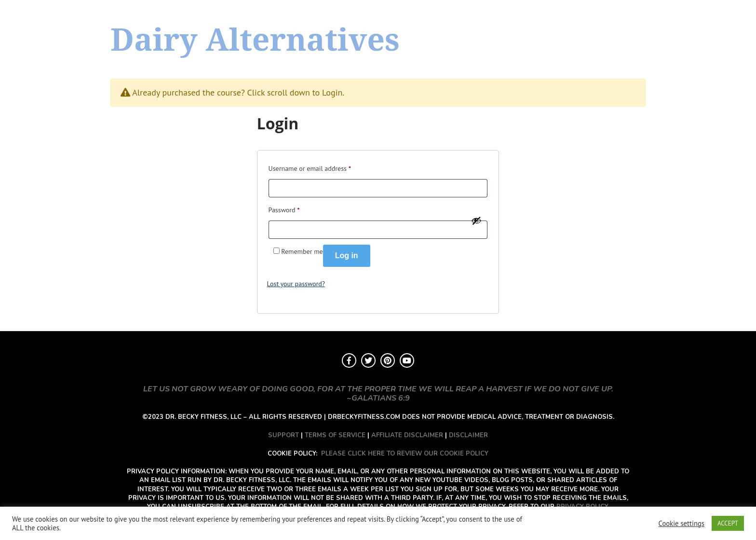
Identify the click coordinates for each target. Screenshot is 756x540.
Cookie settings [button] (682, 524)
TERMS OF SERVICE (335, 435)
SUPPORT (283, 435)
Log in (347, 256)
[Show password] (476, 221)
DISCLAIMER (468, 435)
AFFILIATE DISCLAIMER (407, 435)
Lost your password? (296, 284)
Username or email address (310, 167)
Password (284, 209)
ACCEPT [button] (728, 523)
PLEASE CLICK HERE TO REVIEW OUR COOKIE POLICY (405, 454)
